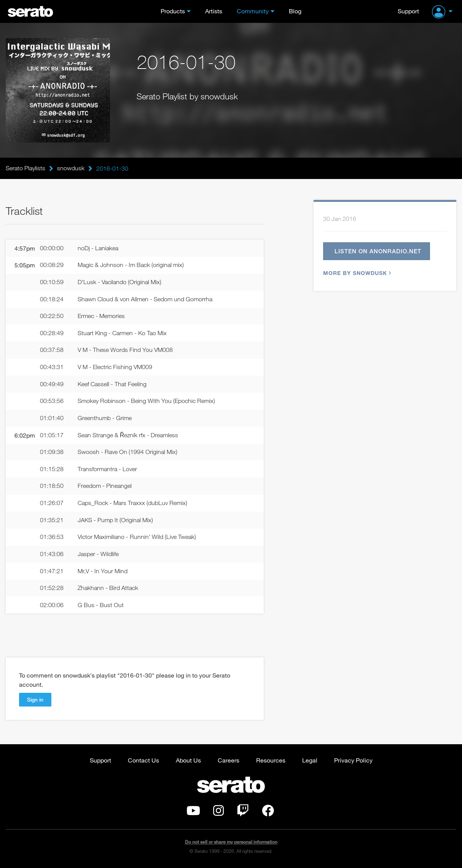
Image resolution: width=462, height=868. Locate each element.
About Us (188, 761)
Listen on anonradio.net (378, 251)
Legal (310, 761)
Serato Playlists (25, 168)
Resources (271, 761)
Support (408, 11)
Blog (295, 11)
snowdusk (71, 168)
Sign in (35, 701)
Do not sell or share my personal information (231, 843)
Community (253, 11)
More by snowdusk (356, 273)
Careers (229, 761)
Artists (214, 11)
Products (173, 11)
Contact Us (143, 761)
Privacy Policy (353, 761)
